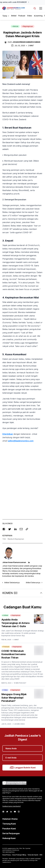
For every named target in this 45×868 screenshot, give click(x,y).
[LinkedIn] (11, 812)
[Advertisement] (22, 489)
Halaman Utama (10, 819)
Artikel (14, 16)
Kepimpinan (27, 26)
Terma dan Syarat (33, 855)
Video (30, 16)
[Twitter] (7, 812)
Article (15, 26)
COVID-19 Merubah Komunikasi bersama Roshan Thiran (13, 654)
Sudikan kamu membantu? (12, 806)
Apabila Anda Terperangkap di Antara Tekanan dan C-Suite (15, 623)
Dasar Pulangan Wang (19, 855)
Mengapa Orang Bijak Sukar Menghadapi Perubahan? (14, 698)
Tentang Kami (9, 824)
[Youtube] (15, 812)
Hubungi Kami (9, 838)
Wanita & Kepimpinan (16, 539)
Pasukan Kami (9, 829)
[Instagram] (19, 812)
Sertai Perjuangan (11, 833)
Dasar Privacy (7, 855)
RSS (41, 855)
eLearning (38, 16)
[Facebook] (3, 812)
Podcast (22, 16)
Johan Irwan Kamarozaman (26, 42)
